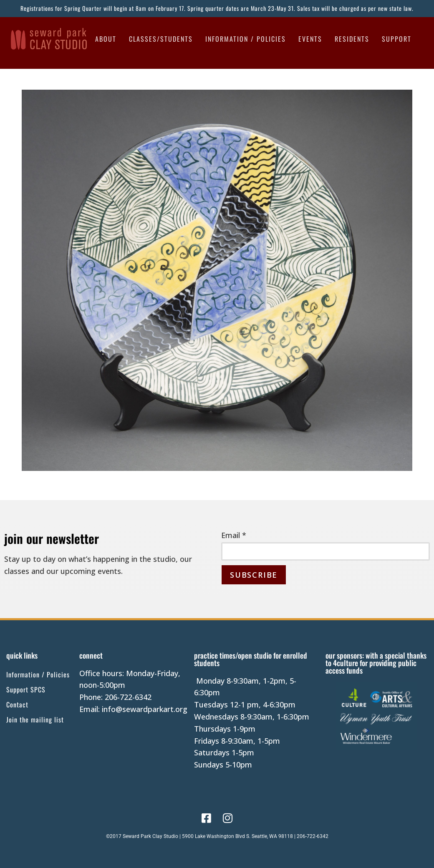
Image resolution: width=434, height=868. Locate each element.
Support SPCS (26, 689)
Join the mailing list (35, 720)
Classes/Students (161, 39)
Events (310, 39)
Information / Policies (246, 39)
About (106, 39)
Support (397, 39)
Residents (352, 39)
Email (234, 535)
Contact (17, 704)
